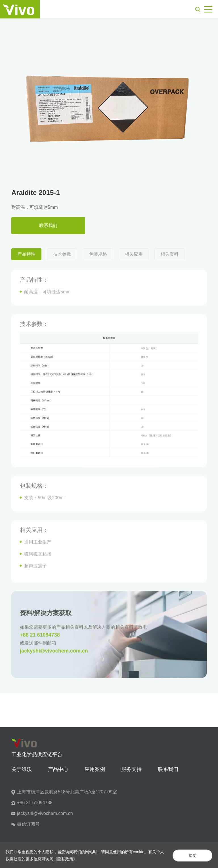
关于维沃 (22, 769)
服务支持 (131, 769)
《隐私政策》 (65, 859)
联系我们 (48, 225)
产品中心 (58, 769)
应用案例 (95, 769)
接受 (192, 856)
